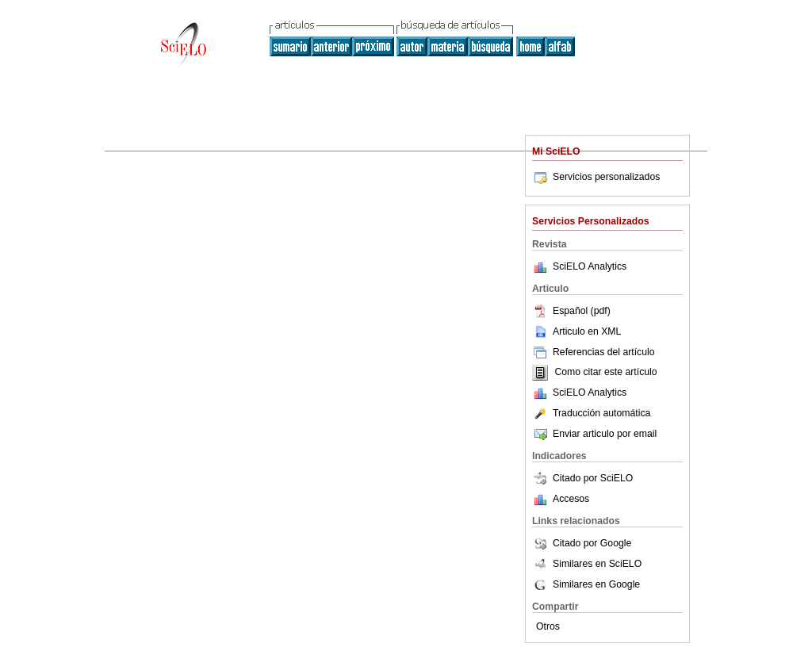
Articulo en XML (576, 331)
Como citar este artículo (605, 373)
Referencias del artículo (594, 352)
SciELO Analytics (590, 266)
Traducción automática (591, 413)
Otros (548, 626)
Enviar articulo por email (594, 434)
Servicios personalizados (596, 177)
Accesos (571, 499)
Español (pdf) (571, 311)
